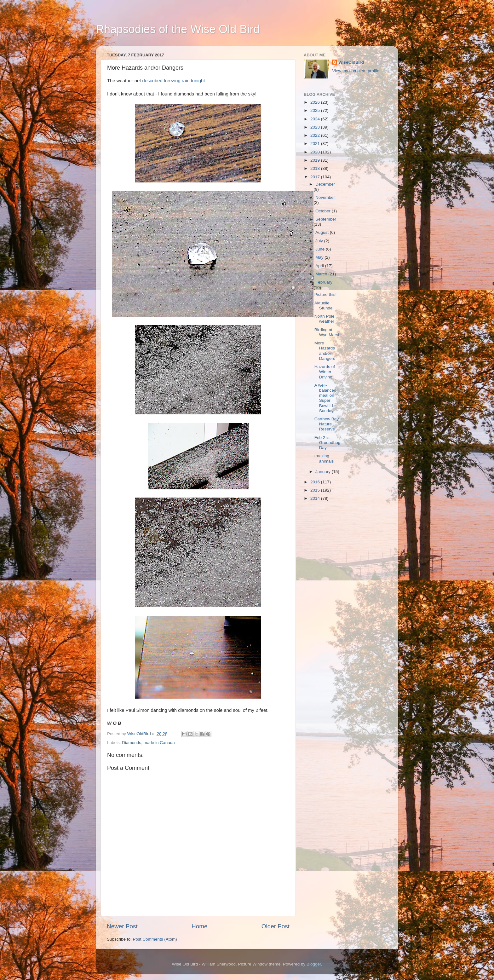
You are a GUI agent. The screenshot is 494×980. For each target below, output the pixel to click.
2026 (316, 102)
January (324, 472)
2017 (316, 177)
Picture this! (326, 294)
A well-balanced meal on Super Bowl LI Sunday (325, 398)
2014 (316, 498)
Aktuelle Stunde (324, 306)
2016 (316, 482)
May (320, 257)
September (326, 219)
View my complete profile (356, 71)
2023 (316, 127)
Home (199, 926)
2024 (316, 119)
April (320, 266)
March (322, 274)
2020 (316, 152)
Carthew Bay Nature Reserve (327, 424)
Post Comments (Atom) (155, 939)
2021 (316, 144)
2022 (316, 135)
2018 (316, 168)
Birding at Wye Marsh (327, 332)
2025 (316, 110)
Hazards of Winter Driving (325, 372)
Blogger (314, 964)
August (323, 232)
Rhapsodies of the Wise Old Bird (178, 29)
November (325, 197)
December (325, 184)
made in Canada (159, 743)
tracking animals (324, 458)
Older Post (276, 926)
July (320, 241)
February (324, 282)
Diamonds (132, 743)
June (321, 249)
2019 (316, 160)
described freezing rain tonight (173, 81)
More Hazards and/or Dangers (325, 351)
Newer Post (122, 926)
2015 (316, 490)
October (324, 211)
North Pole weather (325, 319)
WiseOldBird (351, 62)
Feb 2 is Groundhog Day (327, 443)
